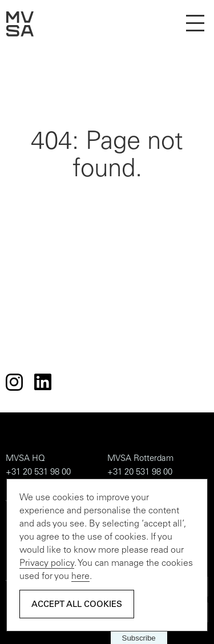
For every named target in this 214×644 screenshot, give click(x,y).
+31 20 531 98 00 (38, 473)
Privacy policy (47, 564)
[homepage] (20, 34)
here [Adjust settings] (80, 577)
